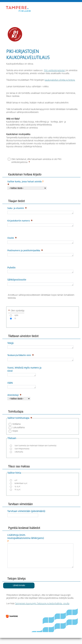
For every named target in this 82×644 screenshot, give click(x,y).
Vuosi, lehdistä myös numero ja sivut (24, 373)
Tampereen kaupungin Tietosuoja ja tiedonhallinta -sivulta (42, 613)
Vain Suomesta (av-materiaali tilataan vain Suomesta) (36, 450)
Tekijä (10, 346)
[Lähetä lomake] (19, 595)
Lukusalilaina (19, 432)
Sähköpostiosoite (17, 282)
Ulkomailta (19, 457)
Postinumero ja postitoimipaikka (24, 252)
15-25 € (17, 491)
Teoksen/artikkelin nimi (19, 358)
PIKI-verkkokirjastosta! (54, 70)
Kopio (15, 436)
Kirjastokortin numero (19, 221)
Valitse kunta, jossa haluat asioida (25, 182)
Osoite (11, 239)
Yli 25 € (18, 494)
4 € (16, 485)
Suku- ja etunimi (16, 208)
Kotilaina (17, 429)
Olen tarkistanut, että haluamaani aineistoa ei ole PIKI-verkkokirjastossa (37, 161)
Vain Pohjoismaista (22, 453)
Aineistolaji (13, 400)
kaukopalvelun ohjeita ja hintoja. (60, 80)
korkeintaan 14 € (21, 488)
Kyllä (16, 318)
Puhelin (11, 270)
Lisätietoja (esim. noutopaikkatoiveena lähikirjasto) (26, 543)
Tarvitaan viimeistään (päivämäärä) (26, 516)
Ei (15, 321)
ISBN (10, 387)
